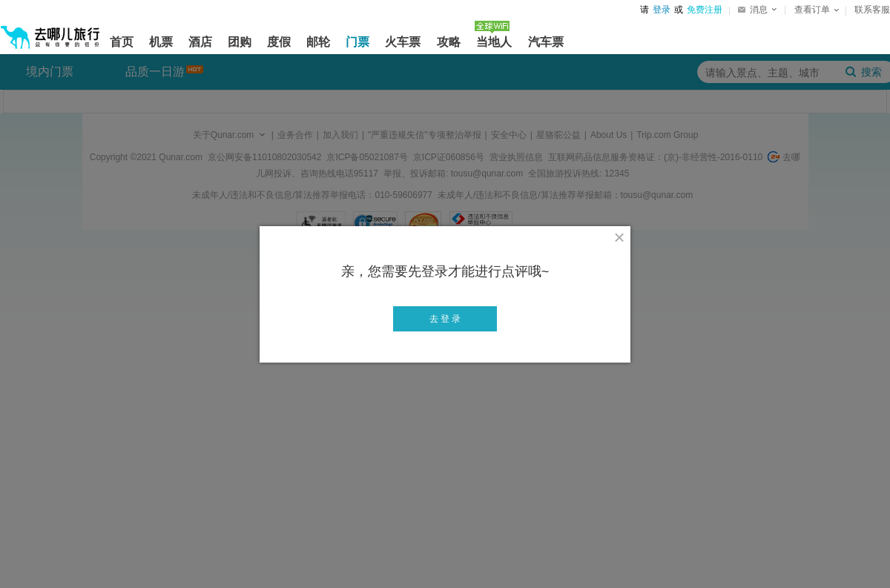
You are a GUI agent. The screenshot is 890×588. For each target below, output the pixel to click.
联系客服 (872, 10)
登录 (662, 10)
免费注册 (705, 10)
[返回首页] (50, 31)
